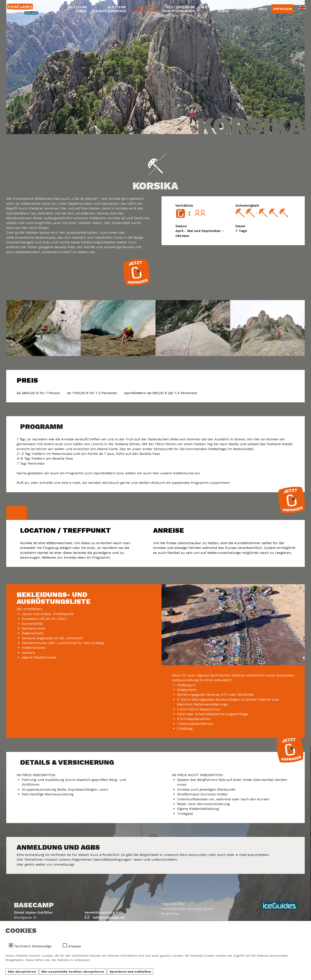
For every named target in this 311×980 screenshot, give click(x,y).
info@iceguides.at (109, 917)
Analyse (75, 946)
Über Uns (244, 9)
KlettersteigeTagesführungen (179, 9)
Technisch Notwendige (33, 946)
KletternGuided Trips (144, 9)
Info (263, 9)
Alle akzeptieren (22, 972)
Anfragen (282, 9)
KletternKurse (78, 9)
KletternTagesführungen (109, 9)
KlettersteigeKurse (215, 9)
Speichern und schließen (130, 972)
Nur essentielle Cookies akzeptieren (73, 972)
